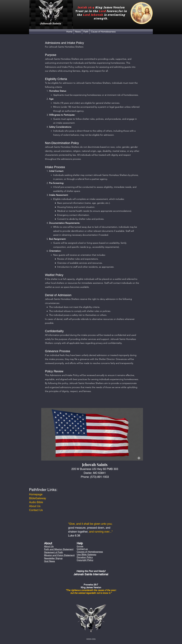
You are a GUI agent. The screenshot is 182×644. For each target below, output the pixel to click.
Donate (80, 546)
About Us (35, 506)
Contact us (82, 549)
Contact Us (36, 510)
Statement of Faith (54, 552)
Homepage (36, 494)
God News (49, 561)
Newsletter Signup (53, 558)
